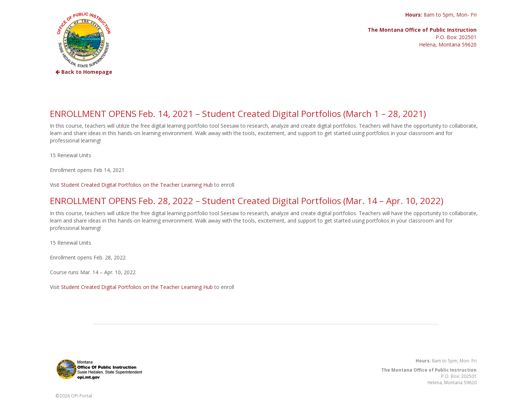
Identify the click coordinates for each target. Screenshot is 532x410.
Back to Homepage (84, 72)
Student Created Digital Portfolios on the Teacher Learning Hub (137, 185)
